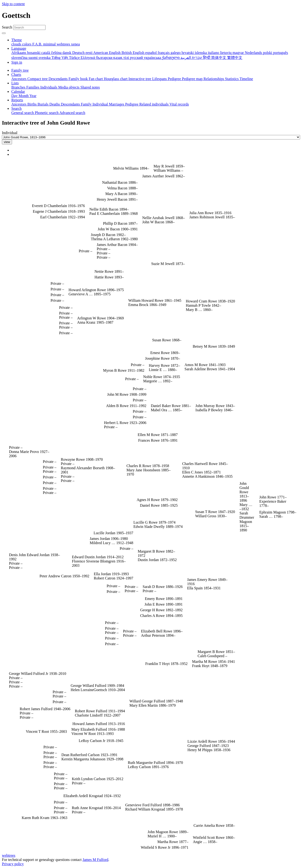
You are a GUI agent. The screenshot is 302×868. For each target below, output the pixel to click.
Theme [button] (17, 40)
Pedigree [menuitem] (175, 79)
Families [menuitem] (33, 87)
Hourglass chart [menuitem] (116, 79)
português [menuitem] (281, 53)
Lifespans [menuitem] (160, 79)
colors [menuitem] (27, 44)
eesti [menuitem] (89, 53)
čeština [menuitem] (57, 53)
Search (7, 27)
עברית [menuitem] (196, 58)
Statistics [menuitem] (232, 79)
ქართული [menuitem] (171, 58)
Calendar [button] (18, 92)
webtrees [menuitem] (64, 44)
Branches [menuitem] (19, 87)
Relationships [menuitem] (214, 79)
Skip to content (13, 4)
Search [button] (17, 108)
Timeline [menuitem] (246, 79)
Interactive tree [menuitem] (140, 79)
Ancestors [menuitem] (19, 79)
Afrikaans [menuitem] (19, 53)
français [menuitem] (164, 53)
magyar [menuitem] (239, 53)
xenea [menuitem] (75, 44)
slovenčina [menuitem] (20, 58)
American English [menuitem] (107, 53)
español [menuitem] (151, 53)
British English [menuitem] (133, 53)
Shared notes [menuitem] (90, 87)
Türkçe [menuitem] (75, 58)
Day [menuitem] (15, 96)
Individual (10, 133)
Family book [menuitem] (79, 79)
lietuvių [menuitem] (226, 53)
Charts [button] (16, 75)
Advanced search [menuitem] (72, 113)
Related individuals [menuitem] (155, 104)
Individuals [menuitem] (49, 87)
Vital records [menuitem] (179, 104)
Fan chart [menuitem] (96, 79)
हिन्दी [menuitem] (207, 58)
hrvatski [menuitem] (188, 53)
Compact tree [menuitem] (38, 79)
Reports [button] (17, 100)
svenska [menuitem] (45, 58)
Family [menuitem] (87, 104)
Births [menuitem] (32, 104)
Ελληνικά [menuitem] (88, 58)
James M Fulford (95, 860)
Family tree (20, 70)
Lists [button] (15, 83)
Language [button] (19, 48)
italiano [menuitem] (214, 53)
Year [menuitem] (33, 96)
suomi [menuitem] (33, 58)
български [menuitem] (105, 58)
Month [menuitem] (24, 96)
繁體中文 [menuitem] (235, 58)
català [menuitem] (46, 53)
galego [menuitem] (176, 53)
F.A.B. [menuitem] (38, 44)
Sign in (17, 62)
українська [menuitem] (153, 58)
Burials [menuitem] (43, 104)
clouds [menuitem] (17, 44)
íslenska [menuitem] (201, 53)
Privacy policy (13, 864)
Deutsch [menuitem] (79, 53)
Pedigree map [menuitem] (193, 79)
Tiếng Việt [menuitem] (60, 58)
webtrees (9, 855)
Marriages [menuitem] (117, 104)
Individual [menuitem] (101, 104)
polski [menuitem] (268, 53)
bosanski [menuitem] (34, 53)
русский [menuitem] (137, 58)
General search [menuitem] (23, 113)
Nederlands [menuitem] (254, 53)
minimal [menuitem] (50, 44)
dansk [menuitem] (67, 53)
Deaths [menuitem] (55, 104)
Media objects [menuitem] (69, 87)
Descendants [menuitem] (59, 79)
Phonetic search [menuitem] (47, 113)
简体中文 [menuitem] (219, 58)
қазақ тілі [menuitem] (122, 58)
